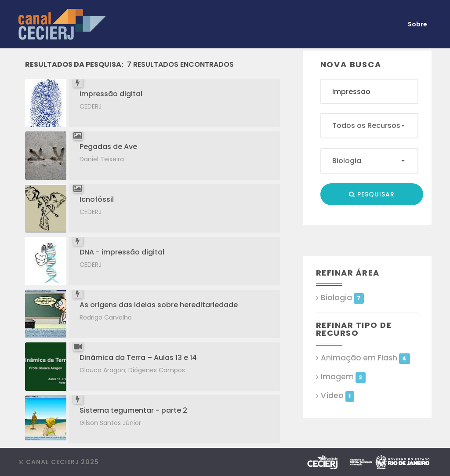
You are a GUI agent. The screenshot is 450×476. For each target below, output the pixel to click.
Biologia (342, 298)
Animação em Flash (365, 358)
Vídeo (337, 396)
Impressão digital (111, 94)
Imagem (343, 377)
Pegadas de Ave (108, 147)
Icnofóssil (97, 199)
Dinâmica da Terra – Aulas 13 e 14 (138, 358)
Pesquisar (372, 194)
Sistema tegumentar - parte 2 (133, 410)
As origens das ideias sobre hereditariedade (159, 305)
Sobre (417, 24)
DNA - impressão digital (122, 252)
